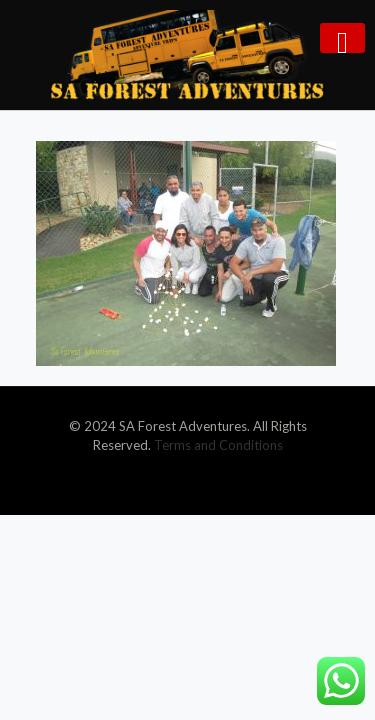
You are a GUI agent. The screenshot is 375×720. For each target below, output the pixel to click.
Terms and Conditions (218, 445)
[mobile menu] (342, 38)
